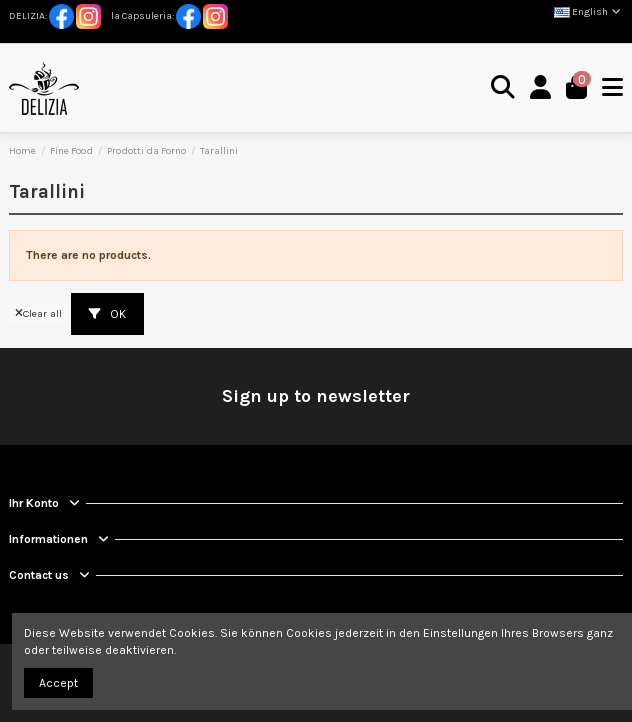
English (588, 12)
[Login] (541, 88)
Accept (58, 683)
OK (107, 314)
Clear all (38, 313)
